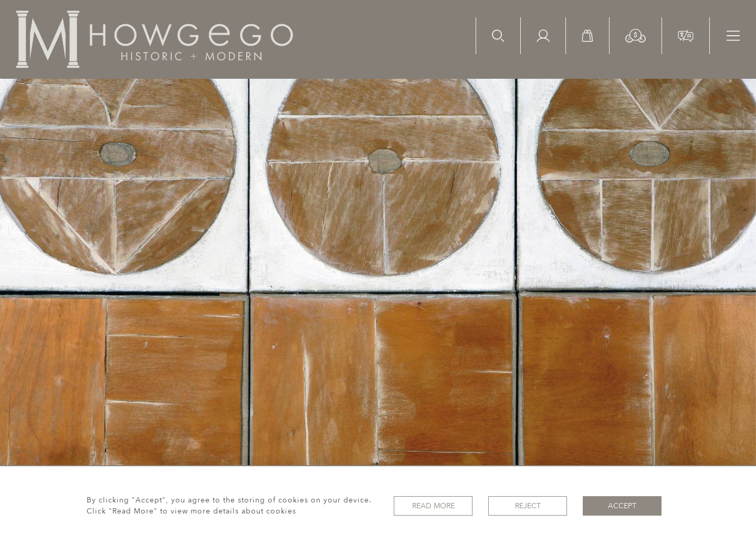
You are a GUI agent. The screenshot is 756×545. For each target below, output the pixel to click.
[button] (636, 35)
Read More (433, 506)
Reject (528, 506)
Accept (622, 506)
